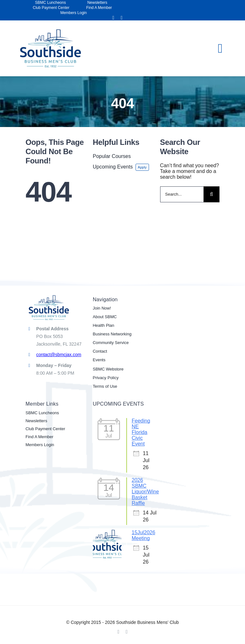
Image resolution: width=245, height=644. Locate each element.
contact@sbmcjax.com (59, 355)
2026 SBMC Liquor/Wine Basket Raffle (145, 492)
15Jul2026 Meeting (144, 535)
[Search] (212, 194)
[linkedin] (122, 18)
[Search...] (182, 194)
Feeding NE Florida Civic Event (141, 432)
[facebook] (113, 18)
